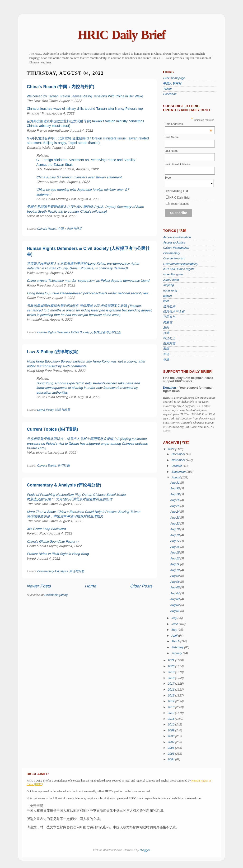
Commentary (171, 253)
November (178, 460)
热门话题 (64, 466)
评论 (166, 354)
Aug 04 (175, 593)
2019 (171, 672)
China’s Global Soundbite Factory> (53, 541)
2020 (171, 666)
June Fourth (171, 280)
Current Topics (47, 466)
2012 (171, 713)
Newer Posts (39, 586)
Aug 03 (175, 599)
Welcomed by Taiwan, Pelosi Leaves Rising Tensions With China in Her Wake (85, 96)
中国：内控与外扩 (70, 229)
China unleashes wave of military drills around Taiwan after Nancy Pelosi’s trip (85, 109)
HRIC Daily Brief (122, 35)
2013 (171, 707)
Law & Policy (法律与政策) (53, 352)
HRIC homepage (174, 78)
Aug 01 (175, 611)
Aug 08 (175, 582)
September (179, 472)
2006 (171, 748)
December (178, 454)
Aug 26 (175, 500)
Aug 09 (175, 576)
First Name (172, 137)
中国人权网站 (172, 83)
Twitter (167, 89)
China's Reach (47, 229)
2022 (171, 449)
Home (90, 586)
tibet (166, 301)
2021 (171, 660)
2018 (171, 678)
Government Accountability (180, 264)
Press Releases (179, 204)
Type (168, 178)
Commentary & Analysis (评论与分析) (64, 485)
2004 (171, 759)
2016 (171, 690)
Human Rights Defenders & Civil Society (63, 332)
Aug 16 (175, 547)
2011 (171, 719)
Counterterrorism (174, 258)
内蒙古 (168, 322)
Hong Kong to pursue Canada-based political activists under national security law (87, 293)
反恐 (166, 328)
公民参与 (169, 317)
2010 (171, 725)
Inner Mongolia (173, 274)
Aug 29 (175, 494)
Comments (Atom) (56, 595)
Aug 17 (175, 541)
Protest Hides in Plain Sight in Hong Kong (58, 554)
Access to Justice (174, 243)
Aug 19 (175, 529)
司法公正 (169, 338)
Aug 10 (175, 570)
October (177, 466)
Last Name (172, 151)
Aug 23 (175, 518)
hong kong (170, 291)
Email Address (188, 124)
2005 (171, 754)
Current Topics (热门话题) (52, 429)
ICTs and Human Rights (178, 269)
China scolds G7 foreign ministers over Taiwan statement (79, 177)
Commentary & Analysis (52, 571)
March (176, 641)
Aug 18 (175, 535)
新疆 (166, 349)
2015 (171, 696)
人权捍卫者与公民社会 (106, 332)
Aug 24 (175, 512)
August (176, 477)
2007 (171, 742)
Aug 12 (175, 558)
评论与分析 (77, 571)
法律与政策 (63, 410)
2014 (171, 701)
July (174, 618)
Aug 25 (175, 506)
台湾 (166, 333)
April (175, 636)
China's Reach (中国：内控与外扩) (61, 87)
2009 (171, 730)
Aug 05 (175, 587)
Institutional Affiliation (178, 164)
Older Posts (141, 586)
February (178, 647)
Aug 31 (175, 483)
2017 (171, 684)
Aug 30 (175, 488)
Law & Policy (45, 410)
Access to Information (177, 237)
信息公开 (169, 306)
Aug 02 (175, 605)
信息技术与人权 (174, 312)
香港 (166, 360)
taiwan (167, 296)
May (174, 630)
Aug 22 (175, 524)
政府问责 (169, 343)
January (177, 653)
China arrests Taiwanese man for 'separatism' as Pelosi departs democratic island (88, 281)
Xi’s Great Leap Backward (46, 529)
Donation (170, 388)
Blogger (145, 850)
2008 (171, 736)
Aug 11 (175, 564)
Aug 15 (175, 553)
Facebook (170, 94)
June (175, 624)
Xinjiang (168, 285)
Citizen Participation (176, 248)
